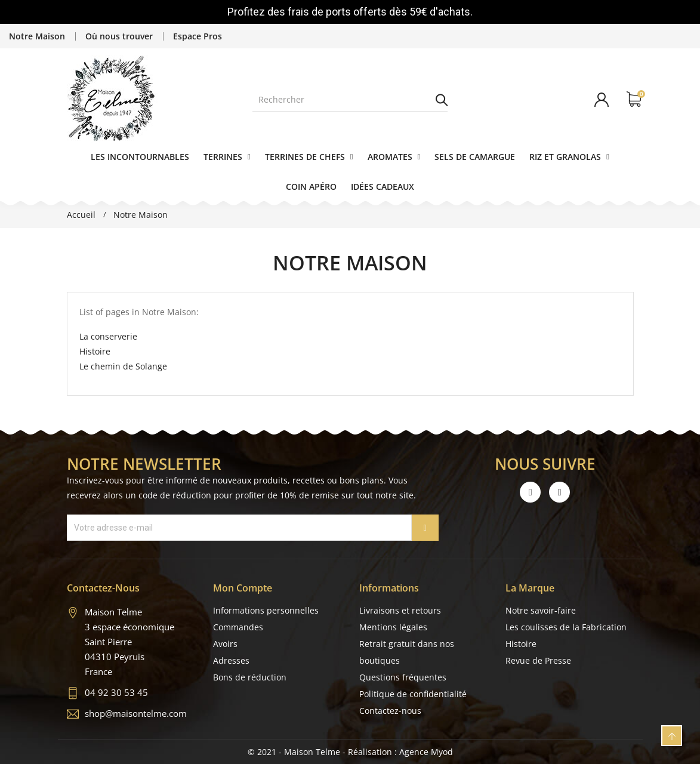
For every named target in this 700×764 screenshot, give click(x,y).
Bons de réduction (250, 677)
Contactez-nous (390, 711)
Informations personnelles (266, 610)
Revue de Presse (538, 660)
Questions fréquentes (403, 677)
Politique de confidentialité (413, 694)
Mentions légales (393, 627)
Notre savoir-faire (541, 610)
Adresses (231, 660)
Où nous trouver (119, 36)
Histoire (95, 351)
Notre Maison (37, 36)
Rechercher (442, 100)
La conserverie (108, 336)
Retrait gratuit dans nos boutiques (407, 652)
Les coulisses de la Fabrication (566, 627)
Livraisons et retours (400, 610)
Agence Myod (426, 752)
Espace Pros (198, 36)
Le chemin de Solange (123, 366)
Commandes (238, 627)
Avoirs (225, 644)
